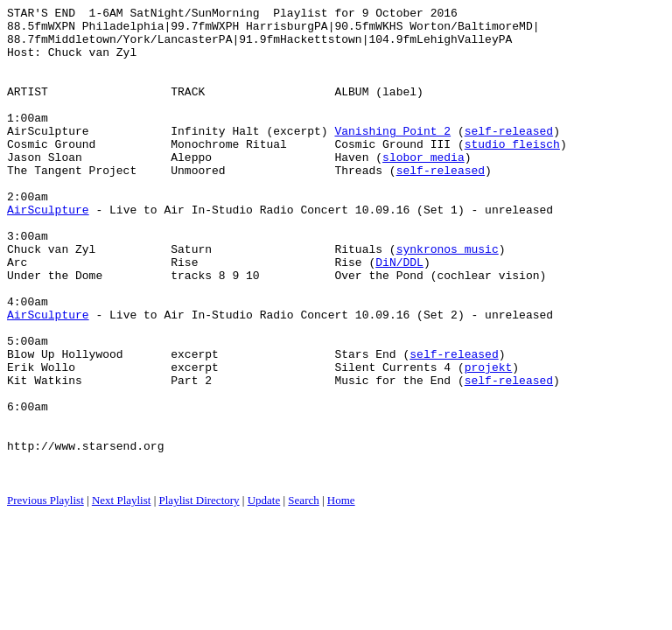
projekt (489, 440)
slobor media (423, 188)
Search (303, 595)
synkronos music (448, 298)
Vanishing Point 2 (392, 157)
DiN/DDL (399, 314)
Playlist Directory (199, 595)
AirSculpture (48, 251)
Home (341, 595)
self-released (509, 157)
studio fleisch (512, 172)
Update (264, 595)
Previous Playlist (45, 595)
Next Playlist (122, 595)
